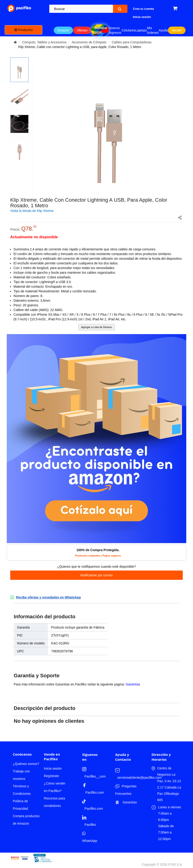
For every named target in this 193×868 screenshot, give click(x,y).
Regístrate (52, 776)
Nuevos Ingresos (115, 30)
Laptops (141, 30)
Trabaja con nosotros (21, 775)
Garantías (133, 684)
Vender (177, 30)
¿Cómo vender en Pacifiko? (55, 787)
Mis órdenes (153, 30)
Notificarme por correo (97, 575)
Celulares (128, 30)
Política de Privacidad (20, 805)
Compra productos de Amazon (26, 820)
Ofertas (82, 30)
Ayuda (163, 30)
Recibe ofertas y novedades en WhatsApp (48, 597)
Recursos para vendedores (55, 802)
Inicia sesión (53, 768)
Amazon (63, 30)
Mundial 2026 (101, 30)
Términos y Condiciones (22, 790)
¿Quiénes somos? (26, 764)
